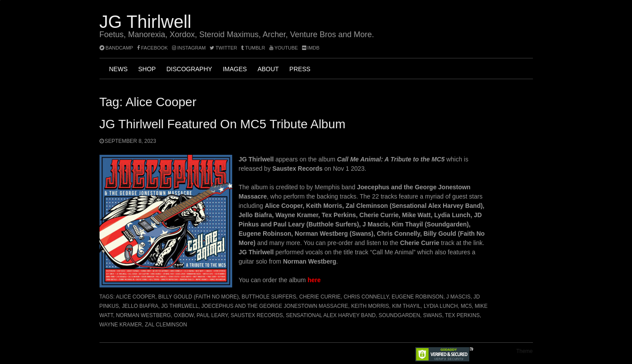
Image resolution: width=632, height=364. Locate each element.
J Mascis (458, 297)
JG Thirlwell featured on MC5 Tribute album (223, 124)
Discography (189, 69)
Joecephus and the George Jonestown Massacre (275, 306)
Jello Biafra (140, 306)
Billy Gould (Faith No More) (199, 297)
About (268, 69)
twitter (223, 48)
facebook (153, 48)
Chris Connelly (366, 297)
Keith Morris (370, 306)
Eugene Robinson (417, 297)
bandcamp (116, 48)
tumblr (254, 48)
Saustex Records (257, 315)
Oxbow (184, 315)
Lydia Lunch (441, 306)
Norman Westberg (143, 315)
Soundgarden (399, 315)
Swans (432, 315)
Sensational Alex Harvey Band (331, 315)
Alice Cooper (136, 297)
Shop (147, 69)
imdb (311, 48)
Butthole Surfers (269, 297)
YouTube (284, 48)
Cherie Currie (320, 297)
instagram (189, 48)
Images (235, 69)
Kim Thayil (406, 306)
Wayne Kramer (121, 325)
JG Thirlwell (146, 22)
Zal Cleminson (166, 325)
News (119, 69)
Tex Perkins (462, 315)
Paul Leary (212, 315)
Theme (524, 351)
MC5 (466, 306)
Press (300, 69)
